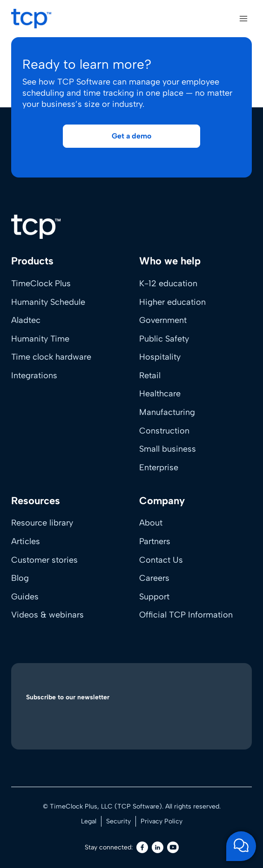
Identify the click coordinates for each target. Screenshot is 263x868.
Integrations (34, 375)
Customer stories (44, 560)
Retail (150, 375)
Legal (89, 821)
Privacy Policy (162, 821)
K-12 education (168, 283)
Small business (168, 449)
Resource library (42, 523)
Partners (155, 541)
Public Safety (164, 339)
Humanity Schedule (48, 302)
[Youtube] (173, 847)
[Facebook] (142, 847)
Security (118, 821)
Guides (25, 597)
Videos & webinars (47, 615)
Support (154, 597)
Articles (26, 541)
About (151, 523)
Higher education (172, 302)
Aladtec (26, 320)
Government (163, 320)
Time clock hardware (51, 357)
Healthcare (160, 394)
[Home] (36, 227)
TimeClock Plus (41, 283)
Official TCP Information (186, 615)
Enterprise (159, 467)
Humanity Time (40, 339)
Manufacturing (167, 412)
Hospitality (160, 357)
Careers (154, 578)
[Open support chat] (241, 846)
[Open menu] (243, 18)
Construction (164, 431)
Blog (20, 578)
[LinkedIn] (158, 847)
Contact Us (161, 560)
